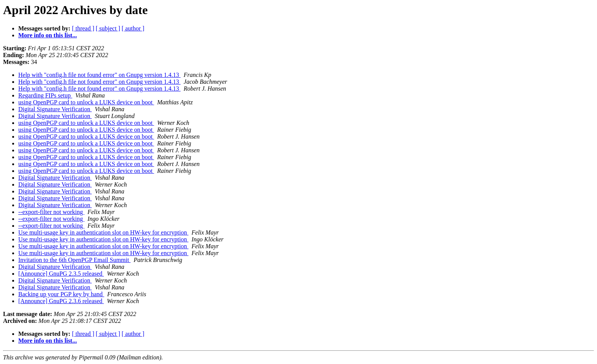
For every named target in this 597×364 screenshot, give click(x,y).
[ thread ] (83, 28)
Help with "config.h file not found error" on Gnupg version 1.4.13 (99, 75)
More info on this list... (48, 35)
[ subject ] (108, 28)
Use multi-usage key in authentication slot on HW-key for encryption (103, 232)
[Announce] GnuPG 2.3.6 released (61, 301)
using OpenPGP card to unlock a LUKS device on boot (86, 102)
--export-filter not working (51, 212)
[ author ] (133, 28)
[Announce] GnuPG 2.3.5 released (61, 274)
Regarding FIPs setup (45, 95)
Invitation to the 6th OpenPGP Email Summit (74, 260)
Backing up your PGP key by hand (61, 294)
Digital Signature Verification (55, 109)
